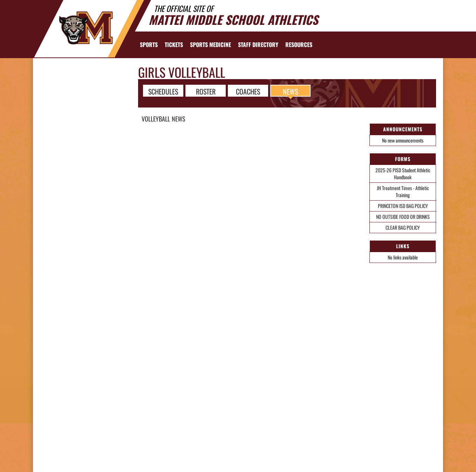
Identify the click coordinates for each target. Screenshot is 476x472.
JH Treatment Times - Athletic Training (403, 191)
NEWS (290, 91)
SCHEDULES (163, 91)
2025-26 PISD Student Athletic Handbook (403, 173)
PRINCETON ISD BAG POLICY (403, 206)
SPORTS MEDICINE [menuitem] (210, 44)
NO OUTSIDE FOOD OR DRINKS (403, 217)
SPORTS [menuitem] (149, 44)
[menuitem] (174, 44)
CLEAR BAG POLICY (403, 227)
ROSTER (206, 91)
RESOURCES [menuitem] (299, 44)
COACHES (248, 91)
